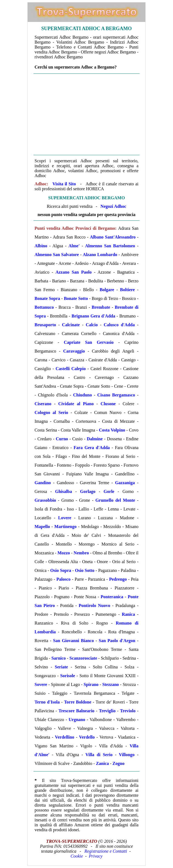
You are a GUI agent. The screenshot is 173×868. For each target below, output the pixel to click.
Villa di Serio (99, 755)
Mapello (42, 527)
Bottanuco (44, 307)
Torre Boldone (78, 702)
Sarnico (58, 658)
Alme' (74, 246)
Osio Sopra (61, 570)
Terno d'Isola (47, 702)
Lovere (65, 518)
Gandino (43, 483)
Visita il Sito (64, 184)
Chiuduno (83, 395)
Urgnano (77, 720)
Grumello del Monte (115, 500)
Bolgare (107, 290)
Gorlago (88, 491)
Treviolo (128, 711)
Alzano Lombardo (100, 255)
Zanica (102, 763)
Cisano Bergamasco (116, 395)
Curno (62, 439)
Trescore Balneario (76, 711)
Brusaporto (45, 325)
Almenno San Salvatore (57, 255)
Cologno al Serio (51, 412)
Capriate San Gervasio (89, 342)
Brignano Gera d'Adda (93, 316)
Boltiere (127, 290)
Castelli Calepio (71, 369)
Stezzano (110, 684)
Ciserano (43, 404)
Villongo (127, 755)
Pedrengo (118, 579)
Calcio (92, 325)
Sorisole (67, 676)
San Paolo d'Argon (117, 641)
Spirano (91, 684)
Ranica (128, 614)
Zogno (118, 763)
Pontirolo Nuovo (94, 605)
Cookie (77, 856)
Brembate (101, 307)
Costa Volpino (112, 430)
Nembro (81, 553)
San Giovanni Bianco (74, 641)
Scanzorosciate (83, 658)
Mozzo (64, 553)
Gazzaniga (125, 483)
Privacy (96, 856)
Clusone (108, 404)
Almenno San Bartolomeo (110, 246)
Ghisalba (63, 491)
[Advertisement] (86, 114)
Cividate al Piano (76, 404)
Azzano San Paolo (73, 272)
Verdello (87, 737)
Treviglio (107, 711)
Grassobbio (45, 500)
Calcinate (71, 325)
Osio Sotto (85, 570)
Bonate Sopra (47, 298)
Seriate (61, 667)
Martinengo (65, 527)
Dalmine (95, 439)
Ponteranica (112, 597)
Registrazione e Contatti (106, 851)
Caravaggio (74, 351)
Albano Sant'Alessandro (113, 237)
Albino (41, 246)
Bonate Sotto (76, 298)
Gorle (109, 491)
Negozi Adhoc (114, 206)
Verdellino (65, 737)
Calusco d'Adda (119, 325)
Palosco (64, 579)
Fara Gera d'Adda (92, 448)
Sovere (41, 684)
